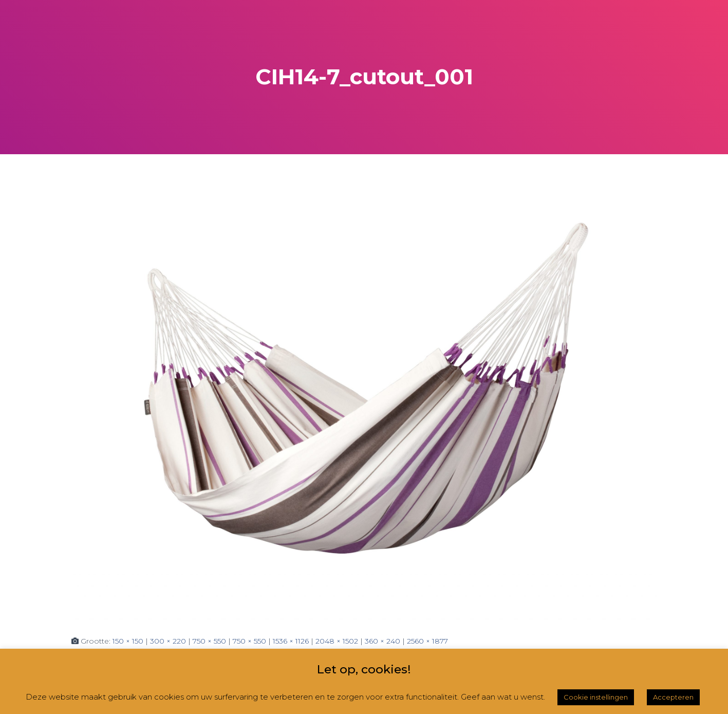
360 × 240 (382, 641)
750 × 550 (209, 641)
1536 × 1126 (291, 641)
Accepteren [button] (673, 697)
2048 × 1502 (337, 641)
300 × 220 (168, 641)
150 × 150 (128, 641)
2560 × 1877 (427, 641)
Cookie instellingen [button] (596, 697)
